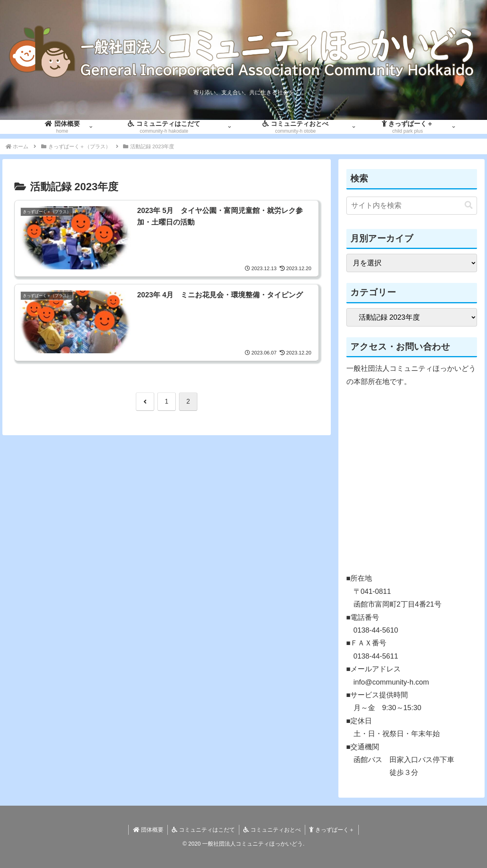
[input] (412, 206)
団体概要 (148, 830)
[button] (469, 205)
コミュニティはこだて (203, 830)
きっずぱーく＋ (332, 830)
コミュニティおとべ (272, 830)
